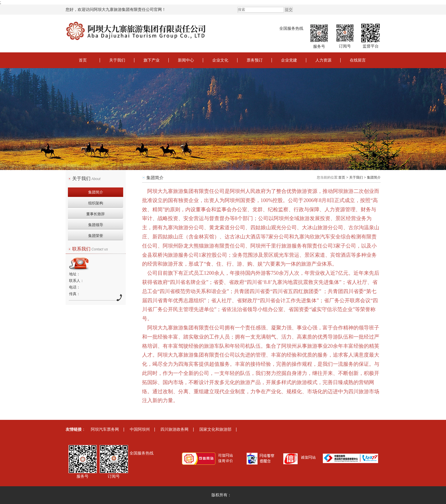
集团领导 (96, 225)
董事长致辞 (96, 214)
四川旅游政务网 (174, 429)
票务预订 (255, 60)
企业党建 (289, 60)
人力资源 (323, 60)
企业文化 (220, 60)
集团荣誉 (96, 236)
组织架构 (96, 203)
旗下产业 (152, 60)
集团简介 (96, 192)
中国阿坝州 (140, 429)
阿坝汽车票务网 (105, 429)
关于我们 (117, 60)
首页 (83, 60)
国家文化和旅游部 (215, 429)
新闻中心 (186, 60)
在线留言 (358, 60)
